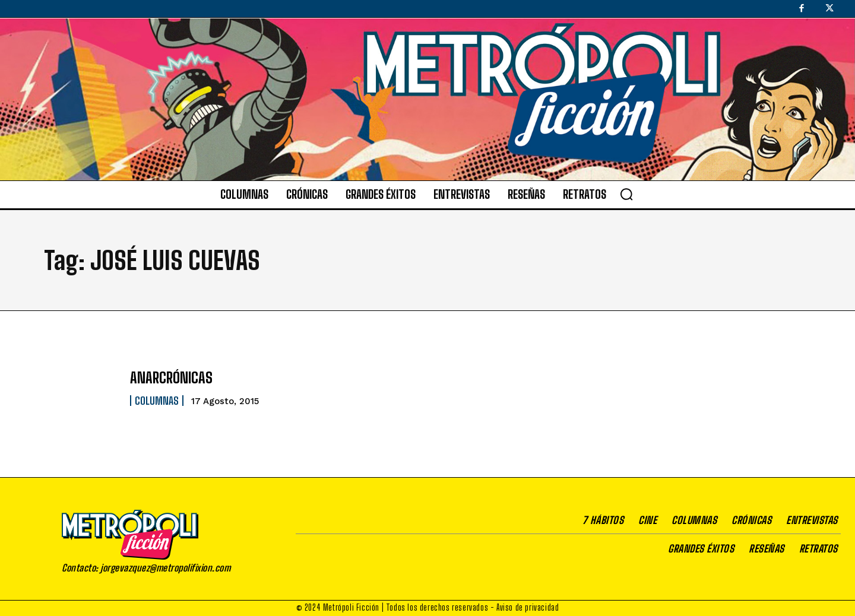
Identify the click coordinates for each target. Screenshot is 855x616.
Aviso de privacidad (528, 607)
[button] (626, 194)
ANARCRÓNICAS (171, 378)
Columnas (157, 401)
